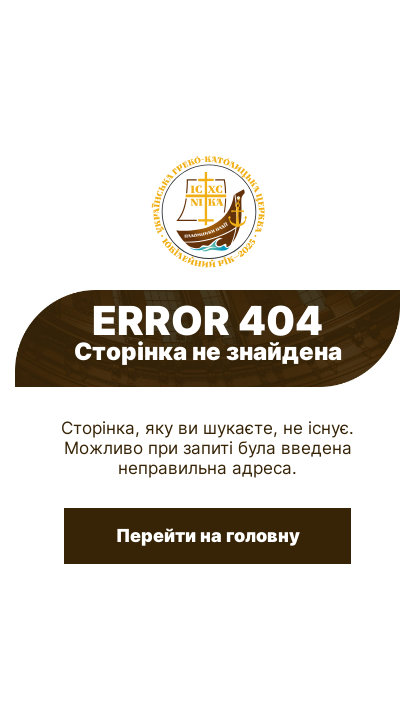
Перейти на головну (208, 535)
